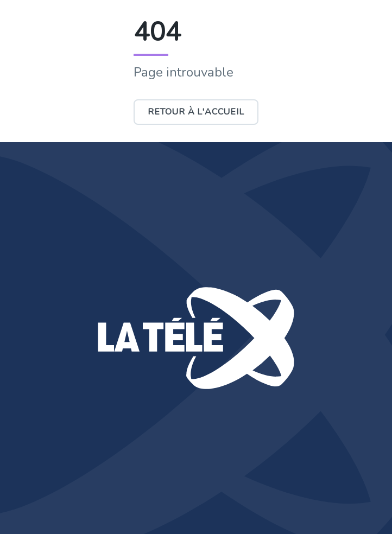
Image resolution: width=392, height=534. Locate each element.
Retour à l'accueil (196, 112)
